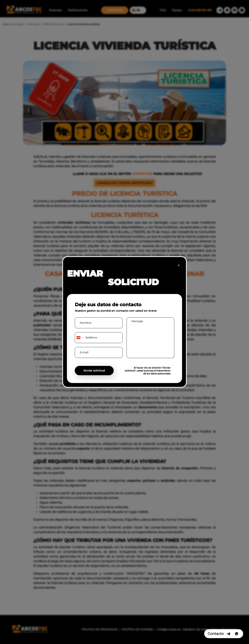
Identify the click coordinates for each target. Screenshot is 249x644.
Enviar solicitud (94, 371)
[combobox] (79, 338)
